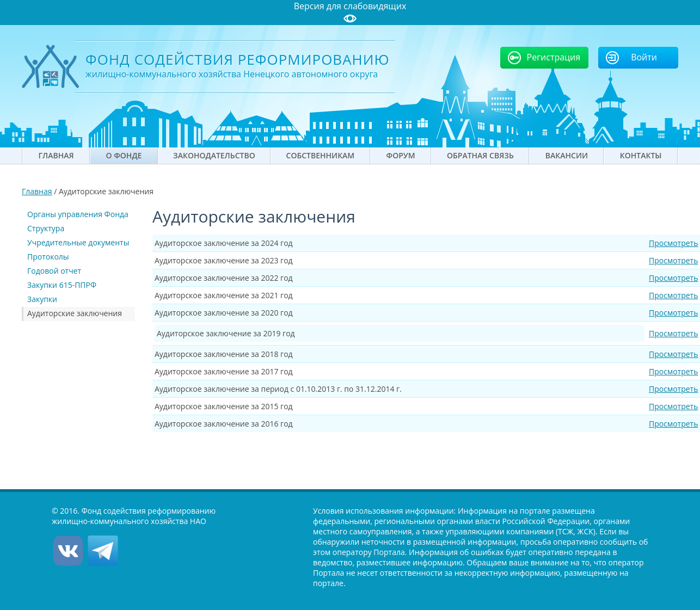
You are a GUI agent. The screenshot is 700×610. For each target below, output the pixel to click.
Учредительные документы (78, 242)
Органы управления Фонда (78, 214)
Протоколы (48, 257)
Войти (644, 57)
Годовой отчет (54, 271)
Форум (401, 155)
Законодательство (214, 155)
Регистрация (554, 57)
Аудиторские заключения (75, 313)
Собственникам (321, 155)
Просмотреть (673, 243)
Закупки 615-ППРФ (62, 285)
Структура (46, 228)
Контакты (641, 155)
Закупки (42, 299)
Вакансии (567, 155)
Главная (56, 155)
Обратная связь (480, 155)
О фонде (124, 155)
